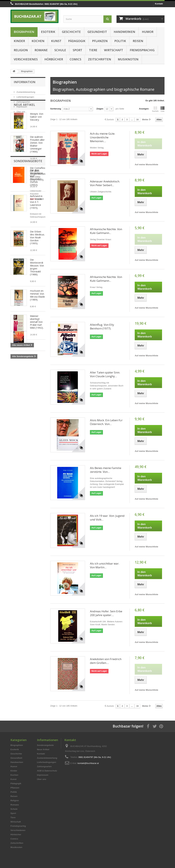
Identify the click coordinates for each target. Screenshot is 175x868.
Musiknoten (128, 59)
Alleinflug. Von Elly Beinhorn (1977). (102, 327)
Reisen (138, 41)
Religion (21, 50)
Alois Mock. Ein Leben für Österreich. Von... (106, 422)
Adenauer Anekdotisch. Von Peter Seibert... (105, 183)
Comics (75, 59)
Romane (41, 50)
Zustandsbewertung (26, 91)
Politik (120, 41)
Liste (163, 109)
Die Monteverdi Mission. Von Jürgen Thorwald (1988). (37, 285)
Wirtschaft (114, 50)
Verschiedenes (26, 59)
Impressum (21, 105)
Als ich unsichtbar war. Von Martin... (105, 565)
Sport (78, 50)
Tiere (93, 50)
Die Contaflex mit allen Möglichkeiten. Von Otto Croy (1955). (38, 192)
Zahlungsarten (23, 101)
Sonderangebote (28, 375)
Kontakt (159, 4)
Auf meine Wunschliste (146, 164)
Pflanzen (100, 41)
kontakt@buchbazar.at (88, 763)
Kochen (38, 41)
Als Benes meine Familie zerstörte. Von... (106, 470)
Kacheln (155, 109)
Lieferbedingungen (25, 96)
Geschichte (71, 32)
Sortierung (56, 109)
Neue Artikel (24, 123)
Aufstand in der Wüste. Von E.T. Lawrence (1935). (36, 220)
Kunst (56, 41)
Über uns (20, 110)
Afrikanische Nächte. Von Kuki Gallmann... (106, 231)
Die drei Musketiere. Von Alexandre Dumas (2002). (37, 391)
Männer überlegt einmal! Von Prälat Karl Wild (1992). (37, 340)
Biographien (24, 32)
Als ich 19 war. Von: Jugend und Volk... (107, 518)
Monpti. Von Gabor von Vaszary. (37, 135)
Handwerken (124, 32)
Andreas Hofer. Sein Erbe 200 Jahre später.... (106, 613)
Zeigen (100, 109)
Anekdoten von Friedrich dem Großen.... (106, 661)
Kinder (19, 41)
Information (25, 82)
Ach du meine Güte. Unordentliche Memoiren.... (103, 137)
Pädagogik (77, 41)
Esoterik (48, 32)
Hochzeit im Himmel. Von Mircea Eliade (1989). (37, 313)
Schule (60, 50)
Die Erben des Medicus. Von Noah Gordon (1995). (37, 255)
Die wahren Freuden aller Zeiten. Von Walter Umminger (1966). (37, 162)
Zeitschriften (100, 59)
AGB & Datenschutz (47, 771)
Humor (148, 32)
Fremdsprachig (142, 50)
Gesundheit (97, 32)
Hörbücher (54, 59)
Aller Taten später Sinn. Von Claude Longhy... (105, 374)
